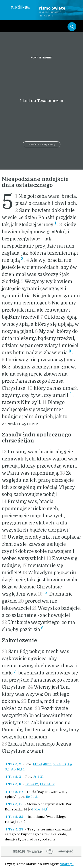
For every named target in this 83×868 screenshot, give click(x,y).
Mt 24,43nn (42, 764)
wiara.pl (67, 864)
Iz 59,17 (32, 784)
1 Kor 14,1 (40, 809)
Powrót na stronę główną (42, 144)
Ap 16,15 (18, 769)
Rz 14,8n (33, 797)
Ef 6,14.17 (47, 784)
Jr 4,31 (38, 777)
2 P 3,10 (60, 764)
